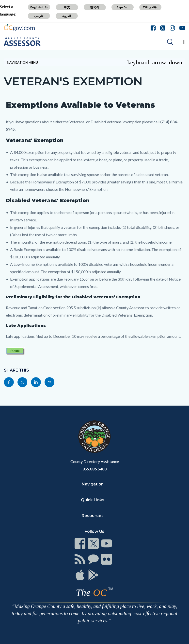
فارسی (39, 16)
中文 (67, 7)
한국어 (95, 7)
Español (122, 7)
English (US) (39, 7)
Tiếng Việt (150, 7)
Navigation (93, 484)
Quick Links (93, 500)
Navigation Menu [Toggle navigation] (94, 62)
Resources (93, 516)
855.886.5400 (94, 469)
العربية (67, 16)
